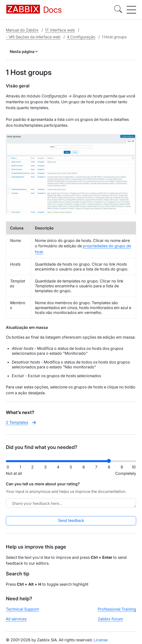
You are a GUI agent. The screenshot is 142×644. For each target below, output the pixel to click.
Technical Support (22, 609)
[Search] (118, 10)
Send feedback (71, 521)
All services (16, 619)
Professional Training (117, 609)
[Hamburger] (131, 10)
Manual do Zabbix (22, 30)
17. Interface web (60, 30)
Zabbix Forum (110, 619)
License (101, 640)
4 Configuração (81, 37)
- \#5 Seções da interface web (33, 37)
